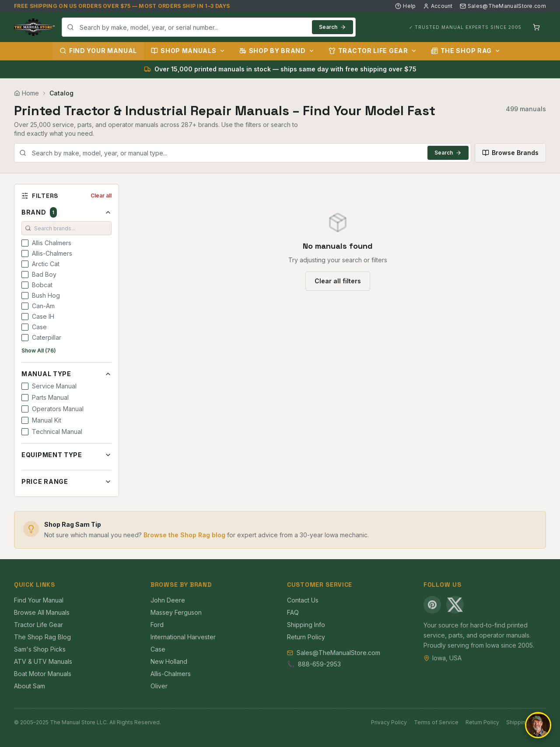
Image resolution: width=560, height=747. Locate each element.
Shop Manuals (188, 51)
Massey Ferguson (176, 612)
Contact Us (303, 600)
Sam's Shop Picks (40, 649)
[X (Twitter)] (455, 605)
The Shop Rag (466, 51)
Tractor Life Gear (373, 51)
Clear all (101, 196)
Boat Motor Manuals (43, 674)
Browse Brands (510, 153)
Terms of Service (436, 722)
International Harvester (183, 637)
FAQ (293, 612)
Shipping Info (306, 625)
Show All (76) (39, 351)
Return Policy (306, 637)
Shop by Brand (277, 51)
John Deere (168, 600)
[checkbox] (25, 243)
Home (26, 93)
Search (332, 27)
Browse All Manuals (42, 612)
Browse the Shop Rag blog (184, 535)
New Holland (169, 661)
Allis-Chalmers (171, 674)
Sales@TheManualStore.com (503, 6)
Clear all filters (338, 281)
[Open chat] (538, 725)
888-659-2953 (319, 664)
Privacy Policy (389, 722)
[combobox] (209, 27)
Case (158, 649)
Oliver (159, 686)
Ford (157, 625)
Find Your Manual (98, 51)
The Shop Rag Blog (42, 637)
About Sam (30, 686)
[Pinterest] (432, 605)
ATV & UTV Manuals (43, 661)
